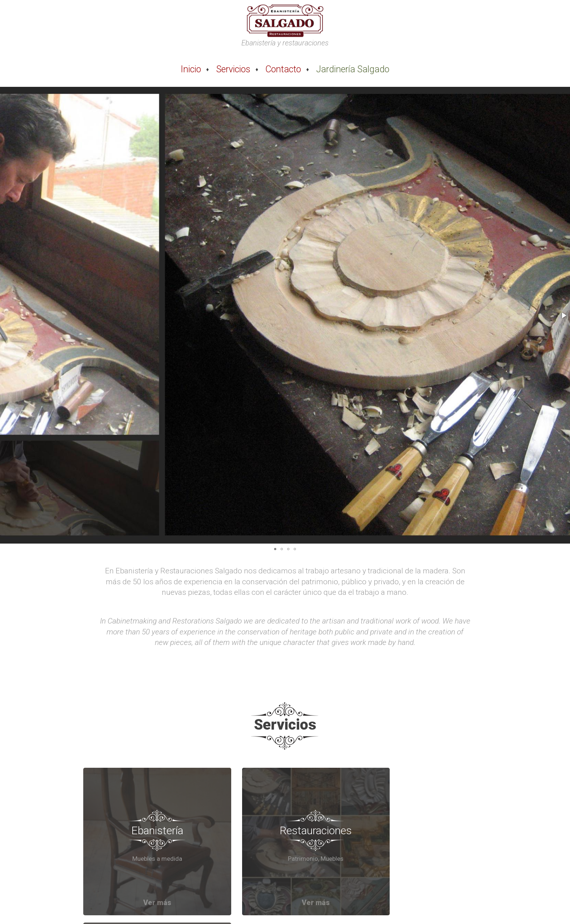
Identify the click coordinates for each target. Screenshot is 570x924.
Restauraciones (285, 820)
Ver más (147, 882)
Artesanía (423, 820)
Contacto (283, 69)
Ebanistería (147, 820)
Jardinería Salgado (353, 69)
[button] (563, 315)
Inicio (191, 69)
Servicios (233, 69)
